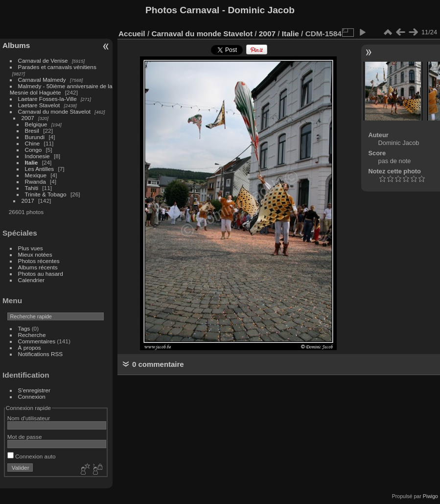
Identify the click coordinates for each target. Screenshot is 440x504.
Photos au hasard (41, 274)
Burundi (35, 137)
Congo (34, 150)
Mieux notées (35, 254)
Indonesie (37, 156)
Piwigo (430, 496)
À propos (30, 348)
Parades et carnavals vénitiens (57, 67)
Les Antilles (40, 169)
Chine (33, 143)
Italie (32, 162)
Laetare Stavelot (39, 105)
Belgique (36, 124)
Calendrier (31, 280)
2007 (28, 118)
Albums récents (38, 267)
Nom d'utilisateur (29, 418)
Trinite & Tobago (46, 194)
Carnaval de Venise (43, 60)
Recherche (32, 335)
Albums (16, 45)
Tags (24, 328)
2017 (28, 201)
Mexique (36, 175)
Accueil (132, 34)
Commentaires (37, 341)
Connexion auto (32, 456)
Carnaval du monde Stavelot (54, 111)
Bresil (32, 131)
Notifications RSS (41, 354)
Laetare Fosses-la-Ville (47, 99)
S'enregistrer (34, 390)
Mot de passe (25, 437)
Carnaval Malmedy (42, 80)
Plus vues (31, 248)
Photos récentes (39, 261)
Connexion (32, 396)
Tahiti (32, 188)
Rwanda (35, 181)
